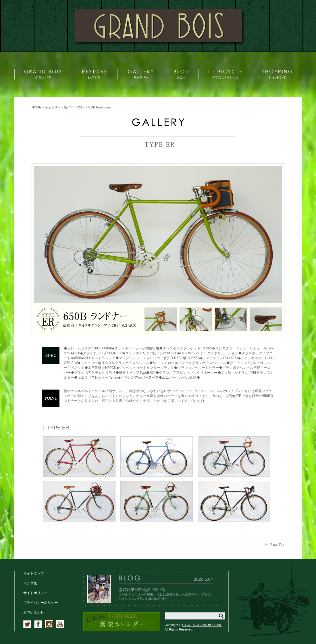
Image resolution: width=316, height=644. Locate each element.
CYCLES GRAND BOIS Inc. (202, 625)
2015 (81, 107)
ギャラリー (53, 107)
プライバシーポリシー (41, 603)
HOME (36, 107)
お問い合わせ (34, 612)
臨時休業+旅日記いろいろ (142, 589)
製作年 (69, 107)
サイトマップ (34, 573)
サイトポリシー (35, 593)
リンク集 (30, 583)
